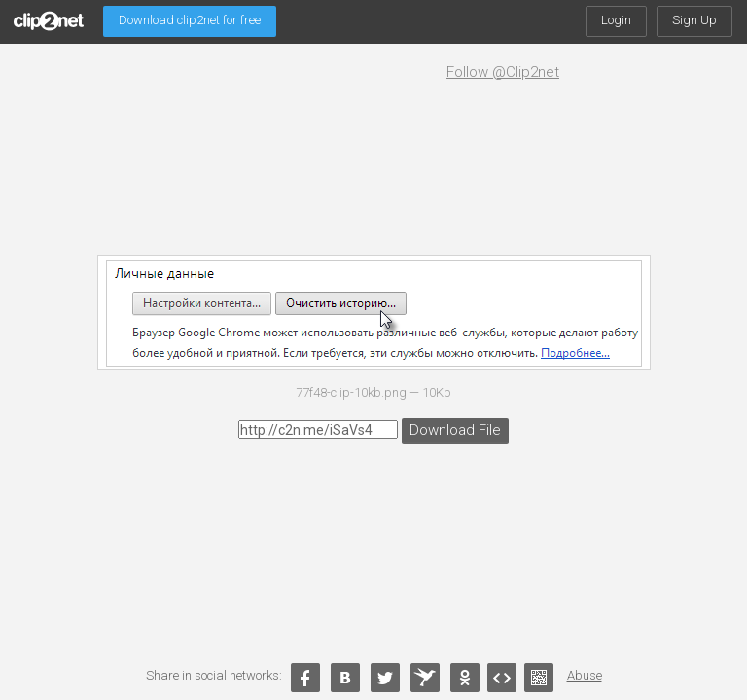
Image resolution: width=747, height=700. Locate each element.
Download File (451, 428)
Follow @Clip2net (503, 72)
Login (616, 20)
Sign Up (694, 20)
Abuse (585, 675)
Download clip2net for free (190, 20)
